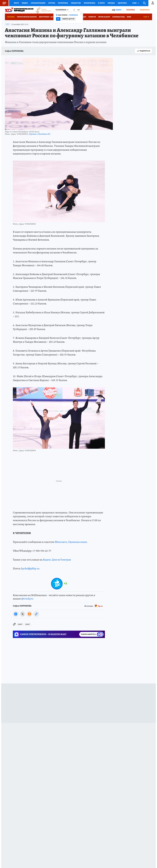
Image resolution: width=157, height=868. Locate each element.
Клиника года (118, 17)
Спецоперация (38, 3)
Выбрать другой (68, 19)
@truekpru (27, 599)
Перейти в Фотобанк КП (39, 134)
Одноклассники (78, 542)
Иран (129, 17)
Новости (92, 17)
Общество (76, 3)
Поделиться (143, 51)
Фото (16, 3)
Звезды (111, 3)
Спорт (8, 24)
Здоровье (122, 3)
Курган (52, 3)
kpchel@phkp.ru (30, 568)
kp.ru (100, 606)
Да (58, 19)
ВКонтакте (61, 542)
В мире (101, 3)
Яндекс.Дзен (50, 560)
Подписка (145, 10)
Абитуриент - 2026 (46, 17)
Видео (25, 3)
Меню (3, 3)
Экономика (89, 3)
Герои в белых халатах (27, 17)
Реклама (131, 10)
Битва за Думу (104, 17)
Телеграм (66, 560)
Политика (63, 3)
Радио (118, 10)
